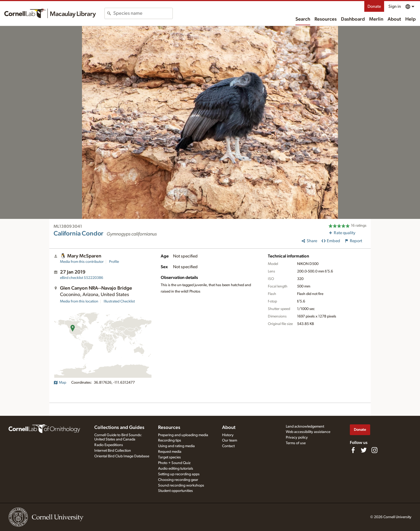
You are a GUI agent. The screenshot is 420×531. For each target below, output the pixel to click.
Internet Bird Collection (113, 451)
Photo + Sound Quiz (174, 463)
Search (303, 19)
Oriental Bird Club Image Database (122, 456)
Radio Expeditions (109, 445)
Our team (230, 440)
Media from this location (79, 301)
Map (60, 383)
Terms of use (296, 443)
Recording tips (170, 440)
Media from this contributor (82, 262)
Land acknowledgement (305, 427)
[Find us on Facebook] (353, 450)
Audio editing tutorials (176, 469)
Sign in (395, 6)
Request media (170, 452)
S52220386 (82, 278)
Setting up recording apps (179, 474)
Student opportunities (175, 491)
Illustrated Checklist (119, 301)
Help (410, 19)
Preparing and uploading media (183, 435)
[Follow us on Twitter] (364, 450)
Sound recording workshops (181, 485)
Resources (326, 19)
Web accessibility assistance (308, 432)
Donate (374, 6)
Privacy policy (297, 437)
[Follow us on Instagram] (374, 450)
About (394, 19)
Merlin (376, 19)
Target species (169, 457)
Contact (228, 446)
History (228, 435)
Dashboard (353, 19)
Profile (114, 262)
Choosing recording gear (178, 480)
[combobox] (143, 13)
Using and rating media (176, 446)
